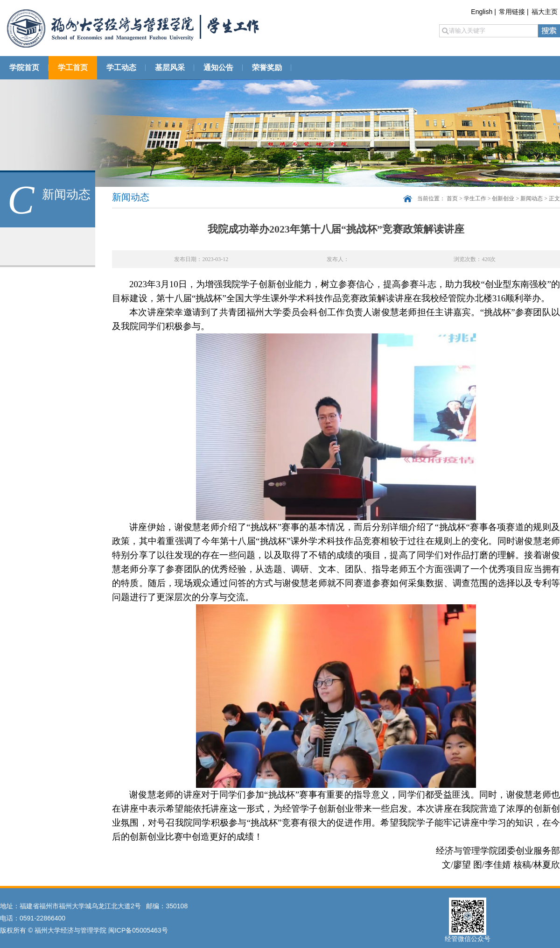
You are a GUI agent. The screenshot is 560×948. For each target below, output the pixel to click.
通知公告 (218, 67)
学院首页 (24, 67)
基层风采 (170, 67)
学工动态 (121, 67)
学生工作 (475, 198)
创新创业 (503, 198)
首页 (452, 198)
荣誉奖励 (267, 67)
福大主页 (545, 12)
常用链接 (512, 12)
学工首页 (73, 67)
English (482, 12)
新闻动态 (532, 198)
